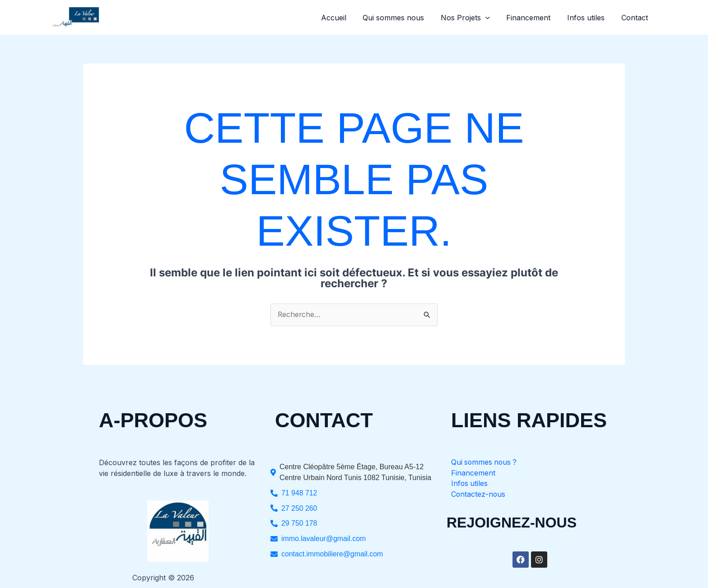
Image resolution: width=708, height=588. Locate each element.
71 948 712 (299, 493)
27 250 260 (299, 508)
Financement (534, 18)
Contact (636, 18)
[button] (493, 18)
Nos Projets (473, 18)
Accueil (345, 18)
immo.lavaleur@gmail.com (324, 539)
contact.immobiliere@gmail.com (333, 554)
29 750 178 (299, 524)
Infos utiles (589, 18)
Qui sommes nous (403, 18)
